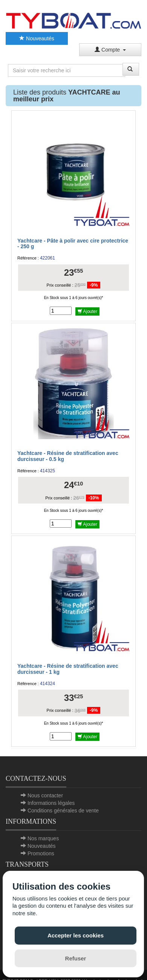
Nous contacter (45, 795)
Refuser (76, 958)
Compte (110, 50)
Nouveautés (37, 38)
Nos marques (43, 838)
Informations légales (51, 803)
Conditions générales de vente (63, 811)
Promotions (41, 853)
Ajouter (88, 311)
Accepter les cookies (76, 935)
